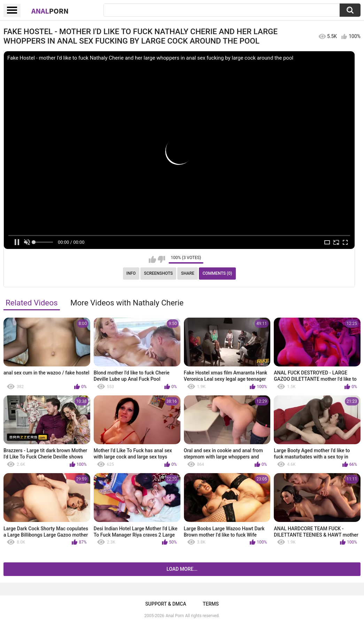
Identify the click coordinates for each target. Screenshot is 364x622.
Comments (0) (217, 273)
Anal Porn (175, 616)
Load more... (182, 569)
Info (131, 273)
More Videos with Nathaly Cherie (127, 303)
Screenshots (158, 273)
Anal (50, 11)
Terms (211, 604)
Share (188, 273)
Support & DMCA (166, 604)
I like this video (152, 259)
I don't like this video (161, 259)
